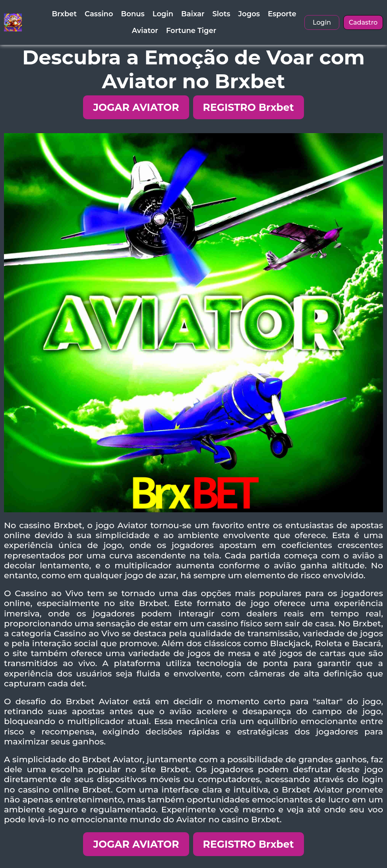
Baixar (193, 14)
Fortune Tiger (191, 31)
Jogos (249, 14)
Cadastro (363, 22)
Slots (222, 14)
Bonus (133, 14)
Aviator (145, 31)
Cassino (99, 14)
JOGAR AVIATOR (136, 107)
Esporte (282, 14)
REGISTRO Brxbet (249, 107)
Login (163, 14)
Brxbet (64, 14)
